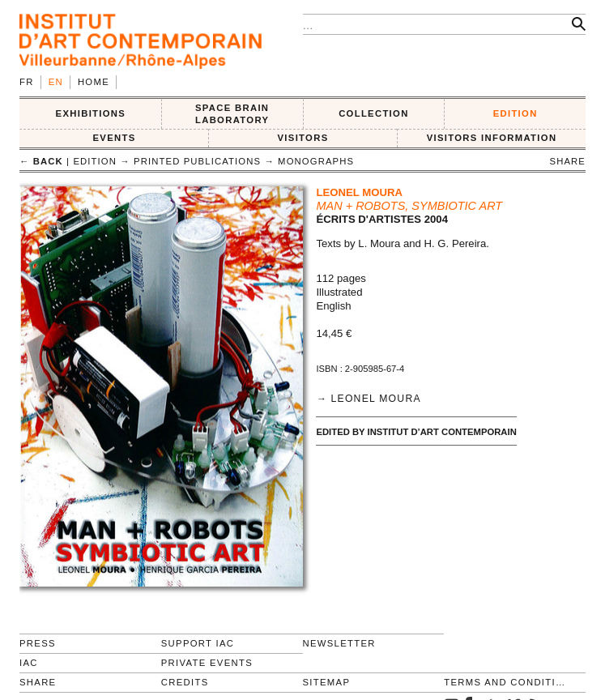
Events (114, 138)
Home (94, 82)
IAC (29, 663)
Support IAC (198, 643)
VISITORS (303, 138)
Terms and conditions (508, 682)
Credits (185, 682)
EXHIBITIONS (91, 113)
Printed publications (197, 161)
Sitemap (327, 682)
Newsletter (339, 643)
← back (41, 161)
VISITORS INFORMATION (492, 138)
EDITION (516, 113)
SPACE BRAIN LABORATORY (232, 114)
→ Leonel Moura (368, 399)
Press (38, 643)
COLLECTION (374, 113)
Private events (207, 663)
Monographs (316, 161)
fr (27, 82)
